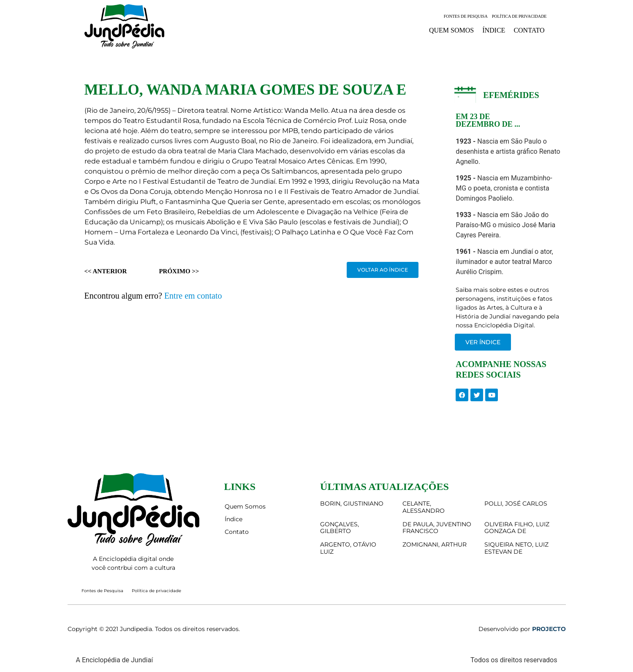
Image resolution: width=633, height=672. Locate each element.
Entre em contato (193, 296)
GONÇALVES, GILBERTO (340, 528)
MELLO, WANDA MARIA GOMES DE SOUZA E (246, 90)
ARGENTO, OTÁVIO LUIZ (348, 548)
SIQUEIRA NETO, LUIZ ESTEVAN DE (516, 548)
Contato (529, 30)
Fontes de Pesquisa (466, 16)
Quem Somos (451, 30)
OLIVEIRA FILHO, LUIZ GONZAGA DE (517, 528)
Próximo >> (179, 271)
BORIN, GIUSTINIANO (352, 503)
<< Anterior (106, 271)
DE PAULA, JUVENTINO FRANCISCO (437, 528)
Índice (494, 30)
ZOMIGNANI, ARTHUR (435, 544)
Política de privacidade (519, 16)
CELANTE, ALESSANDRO (424, 507)
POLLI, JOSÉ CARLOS (516, 503)
